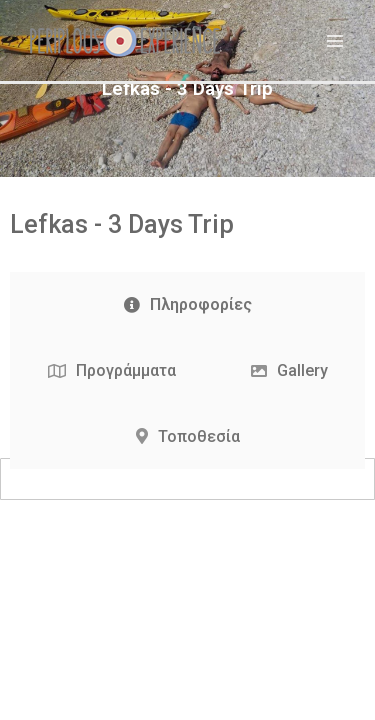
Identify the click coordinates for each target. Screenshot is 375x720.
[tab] (187, 305)
